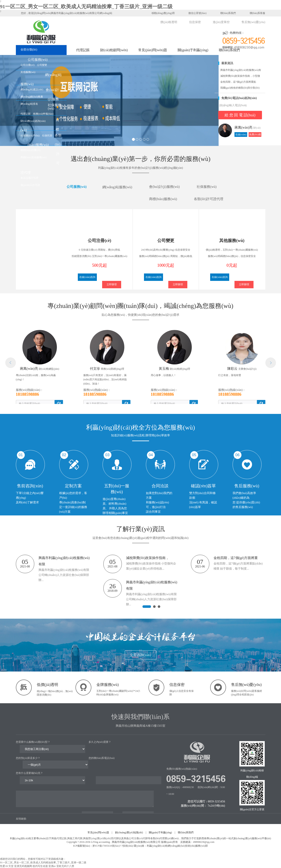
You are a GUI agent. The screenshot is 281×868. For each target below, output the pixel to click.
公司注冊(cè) (28, 65)
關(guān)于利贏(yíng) (193, 50)
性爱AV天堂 (7, 866)
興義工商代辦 (75, 838)
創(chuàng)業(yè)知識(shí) (129, 832)
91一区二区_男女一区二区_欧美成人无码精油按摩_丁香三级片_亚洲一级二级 (86, 7)
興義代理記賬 (59, 838)
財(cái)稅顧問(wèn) (114, 50)
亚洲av (52, 866)
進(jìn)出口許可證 (30, 185)
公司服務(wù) (38, 60)
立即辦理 (112, 284)
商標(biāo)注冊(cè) (31, 150)
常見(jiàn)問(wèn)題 (153, 50)
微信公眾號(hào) (195, 13)
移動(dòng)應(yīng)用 (161, 13)
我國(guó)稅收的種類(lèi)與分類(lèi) (240, 88)
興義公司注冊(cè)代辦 (136, 838)
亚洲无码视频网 (23, 866)
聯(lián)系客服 (255, 13)
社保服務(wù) (207, 190)
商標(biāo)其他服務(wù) (34, 157)
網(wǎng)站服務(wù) (117, 191)
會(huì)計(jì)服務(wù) (52, 99)
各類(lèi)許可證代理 (209, 203)
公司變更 (42, 65)
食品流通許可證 (29, 178)
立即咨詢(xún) (140, 655)
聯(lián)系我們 (226, 13)
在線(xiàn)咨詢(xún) (241, 135)
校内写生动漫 (40, 866)
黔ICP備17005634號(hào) (106, 846)
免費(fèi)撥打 (255, 135)
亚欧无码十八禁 (65, 866)
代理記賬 (83, 50)
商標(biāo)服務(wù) (163, 203)
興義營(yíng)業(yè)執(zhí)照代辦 (101, 838)
